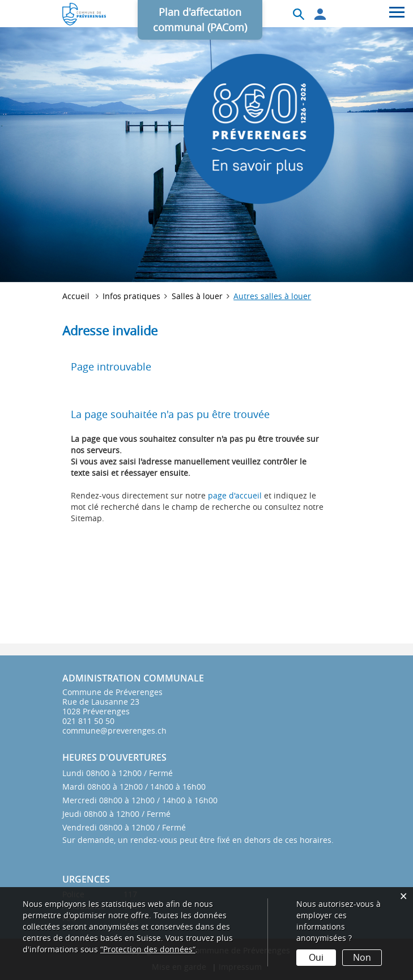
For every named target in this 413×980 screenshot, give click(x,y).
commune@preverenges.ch (114, 730)
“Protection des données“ (148, 949)
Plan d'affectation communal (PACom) (200, 20)
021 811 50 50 (88, 721)
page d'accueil (235, 495)
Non (362, 957)
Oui (316, 957)
